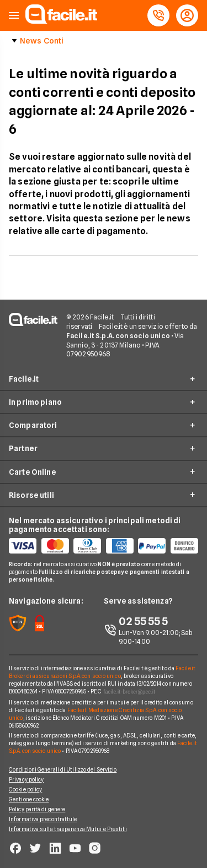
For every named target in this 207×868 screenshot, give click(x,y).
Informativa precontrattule (43, 819)
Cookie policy (25, 789)
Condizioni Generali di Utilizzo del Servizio (63, 769)
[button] (14, 16)
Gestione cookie (29, 799)
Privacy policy (26, 779)
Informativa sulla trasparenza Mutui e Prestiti (68, 829)
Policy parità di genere (37, 809)
